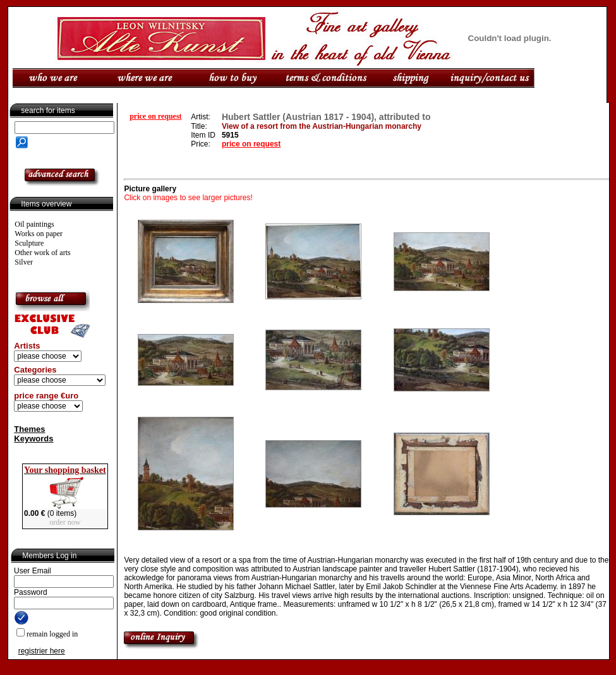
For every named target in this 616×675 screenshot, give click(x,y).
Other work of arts (42, 253)
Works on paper (39, 234)
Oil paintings (34, 224)
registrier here (42, 651)
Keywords (33, 439)
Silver (24, 262)
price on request (155, 116)
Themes (29, 429)
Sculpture (29, 243)
